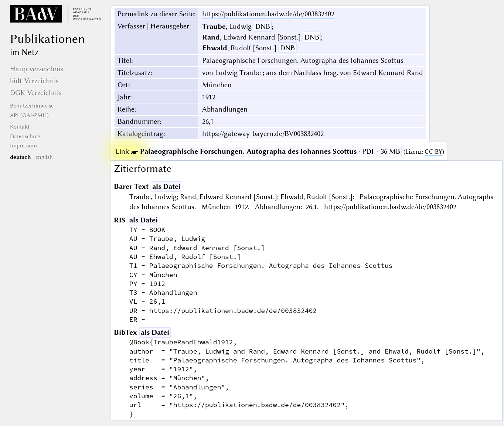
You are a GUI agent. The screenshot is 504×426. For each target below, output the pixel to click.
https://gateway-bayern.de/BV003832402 (263, 134)
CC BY (433, 152)
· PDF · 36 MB (258, 151)
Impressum (23, 146)
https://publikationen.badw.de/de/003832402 (268, 14)
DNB (263, 26)
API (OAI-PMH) (29, 115)
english (44, 157)
